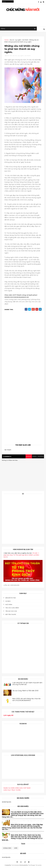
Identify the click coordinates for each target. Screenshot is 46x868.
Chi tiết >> (36, 553)
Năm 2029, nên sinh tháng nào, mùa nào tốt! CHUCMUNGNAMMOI (26, 700)
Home (6, 40)
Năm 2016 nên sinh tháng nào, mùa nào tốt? (26, 834)
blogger (29, 457)
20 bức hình (7, 848)
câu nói (12, 40)
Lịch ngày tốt (8, 716)
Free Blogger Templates (35, 865)
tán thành (25, 40)
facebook (41, 457)
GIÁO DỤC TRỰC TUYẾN (12, 790)
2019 (16, 848)
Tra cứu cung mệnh (12, 608)
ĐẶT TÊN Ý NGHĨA (11, 615)
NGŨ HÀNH (9, 605)
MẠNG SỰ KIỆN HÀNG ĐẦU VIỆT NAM (17, 788)
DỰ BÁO (8, 601)
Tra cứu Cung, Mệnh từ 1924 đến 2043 (25, 691)
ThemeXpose (15, 865)
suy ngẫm (18, 40)
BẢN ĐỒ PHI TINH (11, 598)
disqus (34, 457)
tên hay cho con (11, 611)
